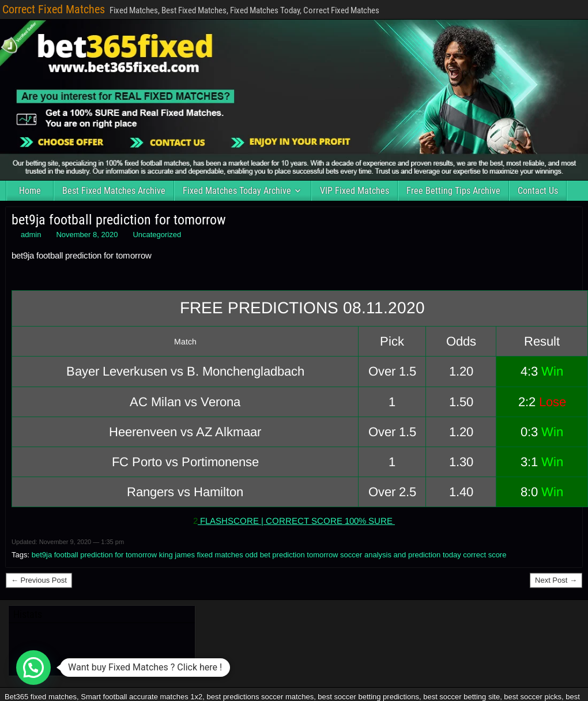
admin (31, 235)
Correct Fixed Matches (54, 9)
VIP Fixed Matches (355, 191)
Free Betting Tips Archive (453, 191)
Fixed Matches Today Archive (237, 191)
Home (30, 191)
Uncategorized (157, 235)
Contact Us (538, 191)
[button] (33, 668)
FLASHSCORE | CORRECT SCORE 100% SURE (296, 521)
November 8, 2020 (87, 235)
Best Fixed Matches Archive (114, 191)
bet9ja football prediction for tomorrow (119, 220)
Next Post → (556, 580)
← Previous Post (39, 580)
